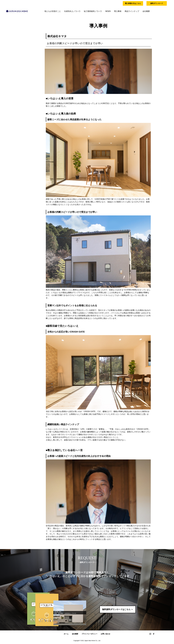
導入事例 (118, 11)
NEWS (108, 11)
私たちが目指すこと (53, 11)
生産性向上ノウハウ (72, 11)
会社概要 (146, 11)
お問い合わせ (106, 634)
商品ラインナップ (132, 11)
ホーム (66, 634)
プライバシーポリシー (89, 634)
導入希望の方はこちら (133, 3)
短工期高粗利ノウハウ (93, 11)
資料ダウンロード (157, 3)
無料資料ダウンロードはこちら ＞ (118, 609)
